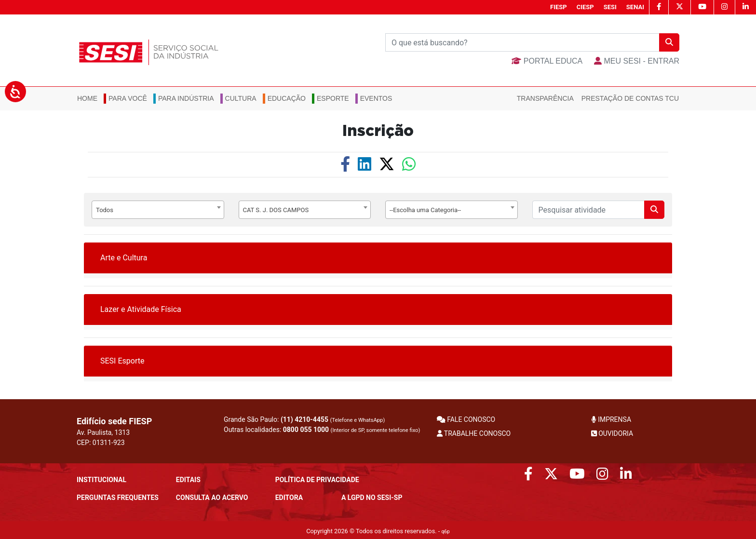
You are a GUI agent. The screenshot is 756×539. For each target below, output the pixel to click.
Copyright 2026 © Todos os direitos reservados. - (378, 531)
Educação (287, 98)
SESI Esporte (122, 361)
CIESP (585, 7)
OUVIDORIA (612, 433)
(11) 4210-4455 (304, 419)
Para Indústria (186, 98)
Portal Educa (547, 61)
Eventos (376, 98)
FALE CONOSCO (466, 419)
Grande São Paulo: (304, 419)
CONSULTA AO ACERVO (212, 498)
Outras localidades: (322, 430)
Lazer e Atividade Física (141, 309)
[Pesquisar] (589, 210)
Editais (188, 480)
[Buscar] (522, 42)
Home (87, 98)
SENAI (635, 7)
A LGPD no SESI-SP (372, 498)
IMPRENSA (611, 419)
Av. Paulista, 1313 (103, 432)
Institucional (101, 480)
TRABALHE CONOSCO (474, 433)
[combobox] (158, 210)
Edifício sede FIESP (114, 421)
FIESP (559, 7)
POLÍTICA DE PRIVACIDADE (317, 480)
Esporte (333, 98)
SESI (610, 7)
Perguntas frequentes (118, 498)
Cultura (241, 98)
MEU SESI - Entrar (637, 61)
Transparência (545, 98)
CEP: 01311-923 (101, 443)
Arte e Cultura (124, 258)
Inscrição (378, 131)
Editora (289, 498)
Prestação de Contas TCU (630, 98)
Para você (128, 98)
